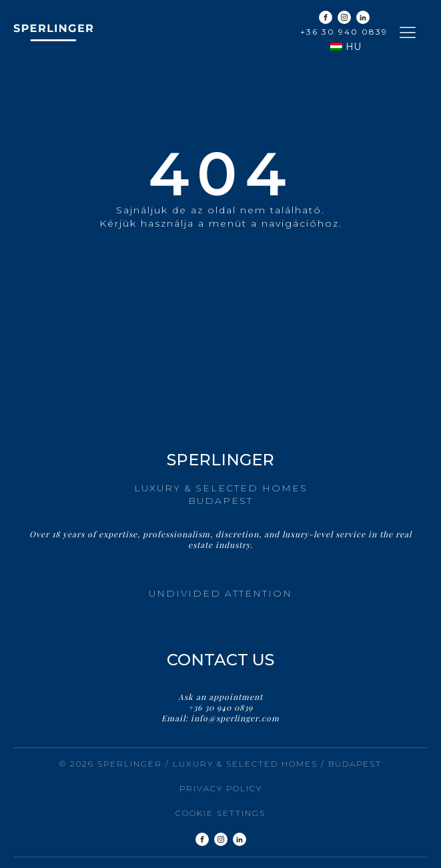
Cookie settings (220, 813)
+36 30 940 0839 (344, 32)
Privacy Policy (221, 788)
